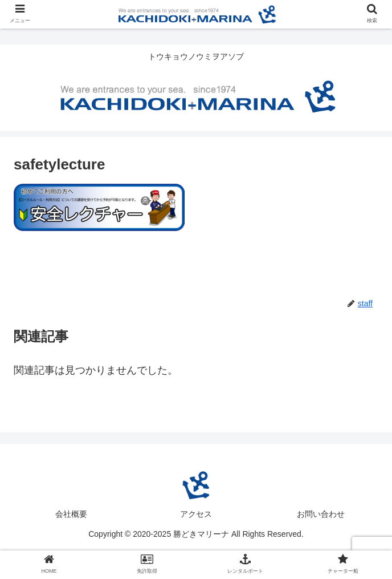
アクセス (196, 514)
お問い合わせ (321, 514)
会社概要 (71, 514)
